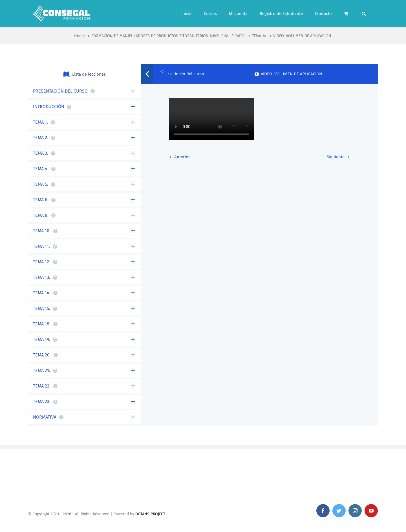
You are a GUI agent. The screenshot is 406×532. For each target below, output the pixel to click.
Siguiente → (338, 157)
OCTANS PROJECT (150, 514)
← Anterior (180, 157)
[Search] (364, 14)
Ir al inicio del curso (182, 73)
